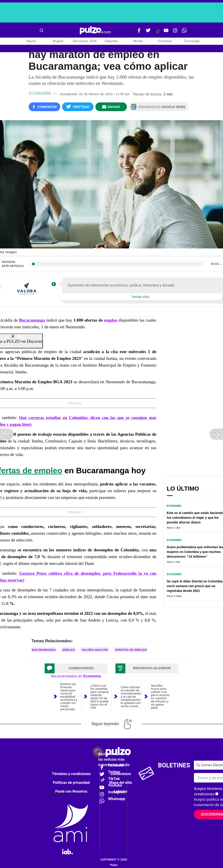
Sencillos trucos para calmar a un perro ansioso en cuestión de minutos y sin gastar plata (160, 697)
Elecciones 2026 (85, 41)
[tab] (76, 668)
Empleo (69, 650)
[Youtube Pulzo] (166, 32)
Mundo (138, 41)
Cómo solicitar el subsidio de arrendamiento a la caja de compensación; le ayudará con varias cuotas (131, 697)
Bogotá (58, 41)
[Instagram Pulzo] (175, 32)
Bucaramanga (32, 320)
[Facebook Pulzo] (139, 32)
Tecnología (192, 41)
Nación (31, 41)
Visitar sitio (140, 297)
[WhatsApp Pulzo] (184, 32)
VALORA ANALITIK (95, 650)
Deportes (111, 41)
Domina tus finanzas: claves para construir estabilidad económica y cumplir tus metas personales (69, 697)
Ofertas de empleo (131, 650)
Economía (165, 41)
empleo (111, 320)
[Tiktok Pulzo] (158, 33)
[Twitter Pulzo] (148, 32)
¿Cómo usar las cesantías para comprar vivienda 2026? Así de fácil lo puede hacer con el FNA (100, 697)
